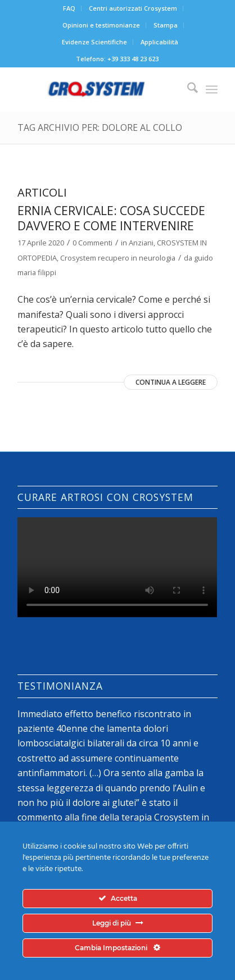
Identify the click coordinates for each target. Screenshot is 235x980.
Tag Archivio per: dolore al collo (100, 127)
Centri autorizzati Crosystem (133, 8)
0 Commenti (92, 243)
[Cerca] (187, 89)
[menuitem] (69, 8)
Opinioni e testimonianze (101, 25)
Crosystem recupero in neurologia (118, 258)
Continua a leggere (171, 382)
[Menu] (212, 89)
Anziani (141, 243)
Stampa (166, 25)
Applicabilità (159, 42)
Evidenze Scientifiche (94, 42)
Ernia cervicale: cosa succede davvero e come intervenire (111, 218)
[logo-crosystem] (97, 89)
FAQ (69, 8)
